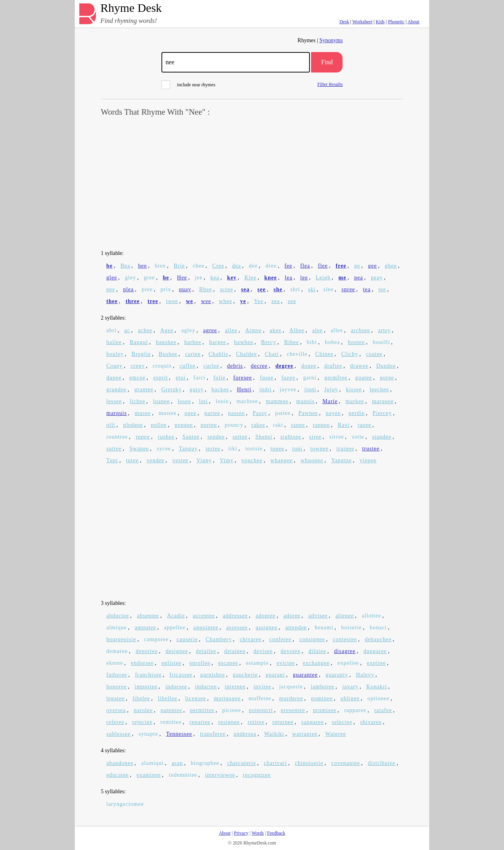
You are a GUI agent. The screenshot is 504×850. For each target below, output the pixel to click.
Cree (218, 266)
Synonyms (331, 40)
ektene (115, 663)
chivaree (251, 639)
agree (210, 330)
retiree (256, 722)
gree (149, 278)
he (166, 278)
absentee (148, 616)
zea (276, 301)
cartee (193, 354)
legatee (116, 698)
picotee (231, 710)
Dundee (386, 366)
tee (382, 289)
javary (350, 687)
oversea (116, 710)
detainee (235, 651)
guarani (275, 675)
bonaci (378, 628)
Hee (182, 278)
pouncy (234, 425)
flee (323, 266)
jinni (310, 390)
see (262, 289)
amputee (145, 628)
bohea (332, 342)
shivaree (371, 722)
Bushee (168, 354)
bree (160, 266)
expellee (348, 663)
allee (337, 330)
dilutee (317, 651)
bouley (115, 354)
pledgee (133, 425)
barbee (193, 342)
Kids (380, 22)
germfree (336, 378)
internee (235, 687)
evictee (286, 663)
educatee (118, 775)
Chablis (219, 354)
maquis (306, 401)
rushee (166, 437)
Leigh (323, 278)
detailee (206, 651)
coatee (374, 354)
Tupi (112, 460)
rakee (258, 425)
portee (209, 425)
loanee (162, 401)
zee (292, 301)
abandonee (120, 763)
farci (199, 378)
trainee (346, 449)
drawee (359, 366)
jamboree (322, 687)
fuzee (288, 378)
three (133, 301)
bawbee (244, 342)
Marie (330, 401)
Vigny (204, 460)
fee (288, 266)
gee (372, 266)
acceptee (204, 616)
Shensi (264, 437)
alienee (345, 616)
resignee (229, 722)
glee (112, 278)
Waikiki (274, 734)
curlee (211, 366)
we (189, 301)
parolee (143, 710)
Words (258, 833)
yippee (368, 460)
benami (324, 628)
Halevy (365, 675)
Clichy (349, 354)
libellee (168, 698)
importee (146, 687)
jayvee (288, 390)
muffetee (260, 698)
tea (367, 289)
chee (198, 266)
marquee (383, 401)
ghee (391, 266)
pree (147, 289)
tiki (233, 449)
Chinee (324, 354)
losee (184, 401)
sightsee (291, 437)
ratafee (383, 710)
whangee (282, 460)
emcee (137, 378)
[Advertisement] (252, 184)
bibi (312, 342)
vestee (181, 460)
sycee (164, 449)
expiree (376, 663)
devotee (291, 651)
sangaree (313, 722)
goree (387, 378)
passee (236, 413)
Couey (115, 366)
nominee (322, 698)
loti (203, 401)
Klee (250, 278)
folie (220, 378)
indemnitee (183, 775)
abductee (118, 616)
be (109, 266)
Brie (179, 266)
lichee (137, 401)
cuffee (188, 366)
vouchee (252, 460)
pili (111, 425)
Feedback (276, 833)
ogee (191, 413)
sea (245, 289)
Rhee (206, 289)
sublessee (119, 734)
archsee (360, 330)
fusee (267, 378)
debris (235, 366)
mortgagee (227, 698)
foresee (243, 378)
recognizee (257, 775)
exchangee (316, 663)
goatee (364, 378)
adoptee (266, 616)
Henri (244, 390)
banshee (166, 342)
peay (377, 278)
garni (310, 378)
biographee (205, 763)
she (278, 289)
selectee (342, 722)
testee (213, 449)
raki (278, 425)
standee (382, 437)
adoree (292, 616)
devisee (263, 651)
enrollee (200, 663)
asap (177, 763)
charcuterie (242, 763)
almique (117, 628)
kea (215, 278)
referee (115, 722)
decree (259, 366)
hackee (220, 390)
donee (309, 366)
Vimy (227, 460)
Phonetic (396, 22)
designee (177, 651)
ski (312, 289)
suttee (114, 449)
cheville (297, 354)
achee (145, 330)
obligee (350, 698)
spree (348, 289)
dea (237, 266)
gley (130, 278)
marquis (117, 413)
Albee (297, 330)
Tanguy (188, 449)
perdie (357, 413)
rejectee (143, 722)
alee (318, 330)
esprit (160, 378)
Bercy (269, 342)
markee (355, 401)
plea (128, 289)
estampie (258, 663)
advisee (318, 616)
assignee (266, 628)
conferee (280, 639)
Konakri (377, 687)
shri (295, 289)
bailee (114, 342)
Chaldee (247, 354)
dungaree (375, 651)
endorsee (143, 663)
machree (247, 401)
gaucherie (245, 675)
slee (329, 289)
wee (206, 301)
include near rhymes (188, 85)
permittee (202, 710)
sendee (216, 437)
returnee (283, 722)
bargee (218, 342)
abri (111, 330)
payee (334, 413)
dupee (114, 378)
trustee (371, 449)
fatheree (117, 675)
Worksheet (362, 22)
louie (222, 401)
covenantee (346, 763)
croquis (162, 366)
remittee (171, 722)
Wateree (336, 734)
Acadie (176, 616)
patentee (171, 710)
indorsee (176, 687)
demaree (117, 651)
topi (297, 449)
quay (185, 289)
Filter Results (330, 84)
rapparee (355, 710)
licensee (195, 698)
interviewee (220, 775)
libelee (141, 698)
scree (226, 289)
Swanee (139, 449)
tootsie (254, 449)
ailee (231, 330)
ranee (298, 425)
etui (181, 378)
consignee (312, 639)
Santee (191, 437)
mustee (168, 413)
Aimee (254, 330)
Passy (260, 413)
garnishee (213, 675)
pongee (183, 425)
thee (112, 301)
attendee (296, 628)
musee (143, 413)
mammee (277, 401)
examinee (149, 775)
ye (243, 301)
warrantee (305, 734)
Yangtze (341, 460)
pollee (159, 425)
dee (253, 266)
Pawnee (308, 413)
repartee (200, 722)
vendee (156, 460)
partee (212, 413)
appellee (175, 628)
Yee (259, 301)
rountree (117, 437)
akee (276, 330)
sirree (336, 437)
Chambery (219, 639)
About (413, 22)
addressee (235, 616)
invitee (262, 687)
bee (143, 266)
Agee (167, 330)
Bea (125, 266)
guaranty (337, 675)
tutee (132, 460)
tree (153, 301)
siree (315, 437)
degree (284, 366)
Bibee (292, 342)
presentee (293, 710)
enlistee (171, 663)
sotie (358, 437)
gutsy (197, 390)
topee (277, 449)
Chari (272, 354)
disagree (345, 651)
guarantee (305, 675)
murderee (291, 698)
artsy (384, 330)
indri (266, 390)
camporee (156, 639)
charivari (275, 763)
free (341, 266)
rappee (321, 425)
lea (288, 278)
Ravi (344, 425)
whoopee (312, 460)
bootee (356, 342)
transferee (213, 734)
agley (188, 330)
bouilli (382, 342)
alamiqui (153, 763)
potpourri (261, 710)
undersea (245, 734)
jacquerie (291, 687)
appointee (206, 628)
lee (304, 278)
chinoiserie (309, 763)
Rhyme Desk (131, 8)
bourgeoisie (121, 639)
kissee (354, 390)
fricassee (181, 675)
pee (111, 289)
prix (166, 289)
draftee (333, 366)
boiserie (352, 628)
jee (199, 278)
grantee (144, 390)
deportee (146, 651)
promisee (325, 710)
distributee (382, 763)
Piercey (382, 413)
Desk (344, 22)
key (232, 278)
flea (305, 266)
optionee (378, 698)
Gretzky (172, 390)
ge (357, 266)
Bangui (139, 342)
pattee (283, 413)
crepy (138, 366)
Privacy (241, 833)
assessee (237, 628)
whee (226, 301)
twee (172, 301)
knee (271, 278)
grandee (116, 390)
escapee (228, 663)
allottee (372, 616)
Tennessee (179, 734)
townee (319, 449)
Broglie (141, 354)
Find (327, 62)
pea (358, 278)
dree (271, 266)
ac (127, 330)
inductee (206, 687)
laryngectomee (125, 804)
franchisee (148, 675)
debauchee (378, 639)
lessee (114, 401)
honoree (117, 687)
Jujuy (331, 390)
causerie (187, 639)
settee (240, 437)
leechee (379, 390)
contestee (345, 639)
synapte (148, 734)
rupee (143, 437)
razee (364, 425)
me (343, 278)
